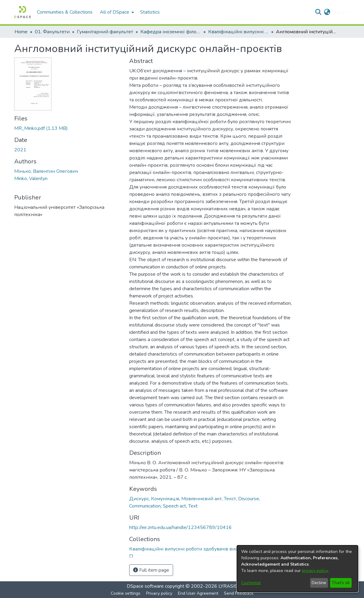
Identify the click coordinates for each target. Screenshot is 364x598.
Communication (145, 506)
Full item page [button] (151, 570)
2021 (20, 150)
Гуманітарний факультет (105, 32)
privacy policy (315, 571)
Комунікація (165, 499)
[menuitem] (116, 12)
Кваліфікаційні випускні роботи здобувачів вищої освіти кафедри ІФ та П (238, 32)
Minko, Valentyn (31, 179)
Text (193, 506)
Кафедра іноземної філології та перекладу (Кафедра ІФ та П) (171, 32)
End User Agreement (198, 593)
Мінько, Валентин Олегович (46, 171)
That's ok (341, 583)
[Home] (23, 12)
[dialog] (297, 569)
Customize (251, 583)
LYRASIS (228, 586)
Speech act (174, 506)
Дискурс (139, 499)
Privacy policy (159, 593)
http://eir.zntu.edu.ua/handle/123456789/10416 (180, 527)
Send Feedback (239, 593)
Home (21, 32)
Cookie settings (126, 593)
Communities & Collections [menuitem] (65, 12)
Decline (319, 583)
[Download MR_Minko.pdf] (41, 128)
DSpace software (145, 586)
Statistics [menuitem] (150, 12)
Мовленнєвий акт (202, 499)
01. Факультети (52, 32)
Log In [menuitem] (339, 12)
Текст (230, 499)
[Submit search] (318, 12)
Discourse (249, 499)
